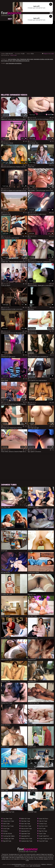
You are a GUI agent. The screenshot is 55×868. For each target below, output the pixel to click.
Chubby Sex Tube (8, 838)
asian (32, 59)
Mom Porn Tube (26, 826)
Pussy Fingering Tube (46, 838)
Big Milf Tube (7, 841)
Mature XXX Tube (26, 829)
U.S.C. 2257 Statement (33, 866)
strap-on (27, 61)
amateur (14, 59)
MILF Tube (6, 824)
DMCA (23, 866)
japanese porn (26, 831)
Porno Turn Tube (8, 826)
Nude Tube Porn (44, 836)
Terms (43, 864)
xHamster (5, 210)
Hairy (18, 59)
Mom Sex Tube (26, 824)
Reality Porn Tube (27, 838)
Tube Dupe (13, 55)
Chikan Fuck (43, 824)
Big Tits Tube (43, 831)
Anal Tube (6, 829)
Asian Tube (42, 834)
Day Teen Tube (8, 819)
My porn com (43, 826)
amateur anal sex (44, 59)
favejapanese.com (18, 864)
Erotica (5, 831)
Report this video (48, 54)
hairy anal (12, 61)
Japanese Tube (26, 834)
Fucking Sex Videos (9, 836)
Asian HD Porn (44, 819)
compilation (18, 63)
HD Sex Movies (7, 834)
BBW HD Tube (26, 819)
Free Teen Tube (26, 821)
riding (28, 59)
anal (9, 59)
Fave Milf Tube (43, 841)
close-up (6, 61)
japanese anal (20, 61)
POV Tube (42, 829)
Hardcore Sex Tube (27, 841)
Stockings (23, 59)
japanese (36, 59)
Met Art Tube (43, 821)
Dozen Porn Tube (8, 821)
